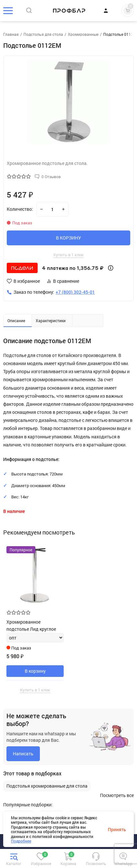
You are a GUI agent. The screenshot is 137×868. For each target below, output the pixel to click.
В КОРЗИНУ (68, 238)
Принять (117, 829)
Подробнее (21, 841)
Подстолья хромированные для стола (47, 786)
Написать (23, 754)
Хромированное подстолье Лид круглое (31, 625)
